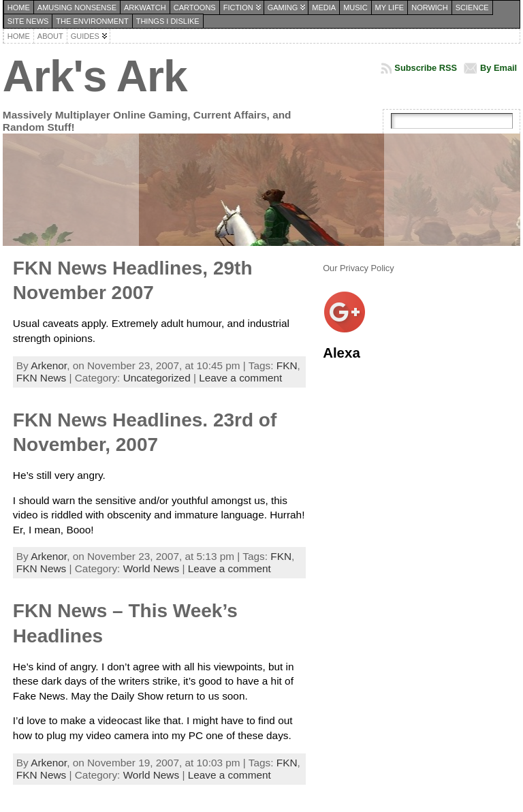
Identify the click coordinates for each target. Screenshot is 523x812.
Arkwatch (145, 7)
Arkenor (49, 365)
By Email (498, 68)
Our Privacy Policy (359, 268)
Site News (28, 21)
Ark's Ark (95, 76)
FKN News (41, 378)
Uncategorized (157, 378)
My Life (390, 7)
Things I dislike (168, 21)
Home (19, 7)
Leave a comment (240, 378)
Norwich (430, 7)
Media (324, 7)
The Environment (92, 21)
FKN (287, 365)
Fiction (238, 7)
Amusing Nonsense (77, 7)
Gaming (283, 7)
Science (472, 7)
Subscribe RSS (426, 68)
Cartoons (195, 7)
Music (355, 7)
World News (152, 568)
